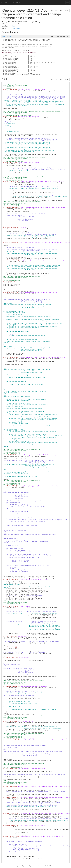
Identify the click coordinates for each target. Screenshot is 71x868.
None (13, 28)
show (13, 26)
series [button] (67, 10)
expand (18, 28)
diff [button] (56, 10)
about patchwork (49, 866)
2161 (51, 10)
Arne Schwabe (6, 36)
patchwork (20, 866)
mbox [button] (61, 10)
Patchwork (5, 2)
